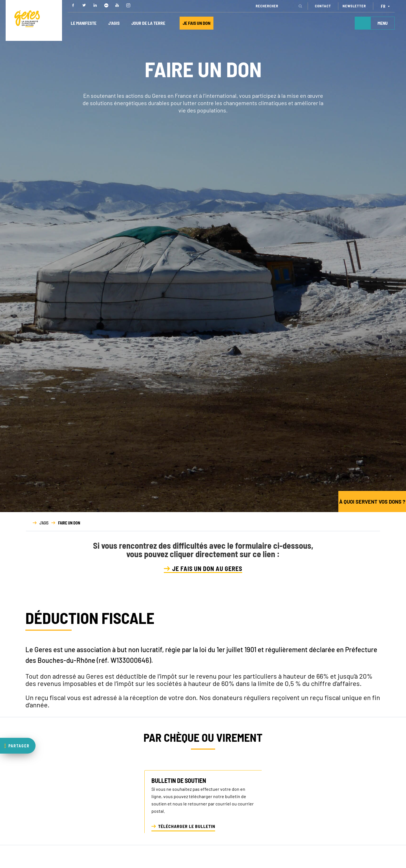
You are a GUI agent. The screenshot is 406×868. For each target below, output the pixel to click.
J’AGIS (114, 23)
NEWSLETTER (354, 6)
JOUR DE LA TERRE (148, 23)
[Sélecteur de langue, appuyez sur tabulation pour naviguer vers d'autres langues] (386, 6)
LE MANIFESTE (84, 23)
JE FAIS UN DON (197, 23)
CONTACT (323, 6)
